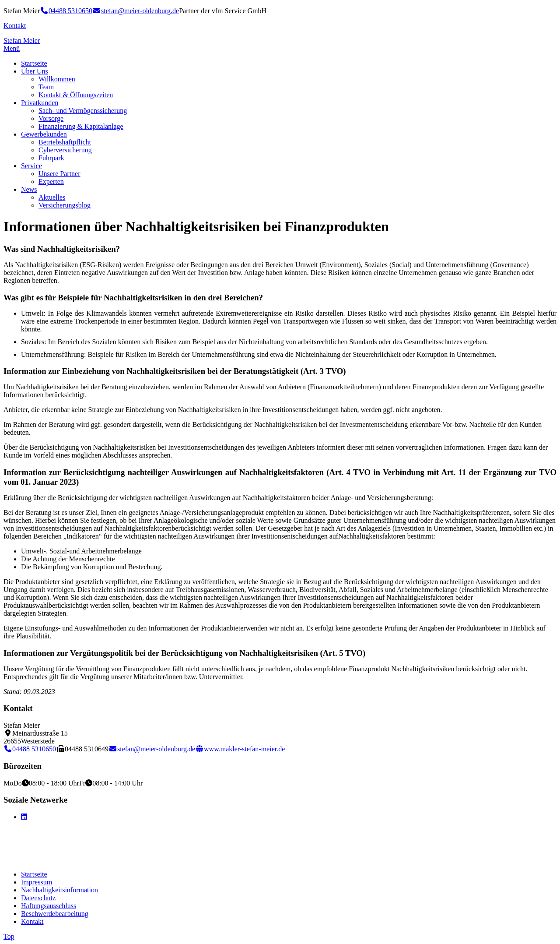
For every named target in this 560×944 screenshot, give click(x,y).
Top (9, 936)
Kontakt (15, 26)
